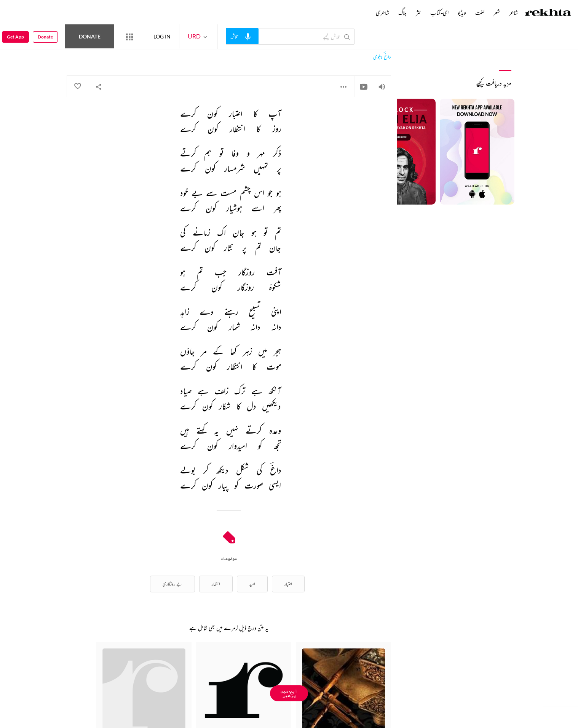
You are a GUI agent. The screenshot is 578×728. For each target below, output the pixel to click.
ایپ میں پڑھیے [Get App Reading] (289, 693)
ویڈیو (462, 13)
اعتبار (288, 584)
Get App (15, 37)
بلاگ (402, 13)
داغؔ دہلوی (382, 57)
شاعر (513, 13)
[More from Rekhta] (129, 37)
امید (252, 584)
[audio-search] (242, 36)
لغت (480, 13)
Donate (90, 36)
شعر (497, 13)
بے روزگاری (172, 584)
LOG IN (162, 36)
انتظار (216, 584)
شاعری (382, 13)
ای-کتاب (439, 13)
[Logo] (548, 13)
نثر (418, 13)
